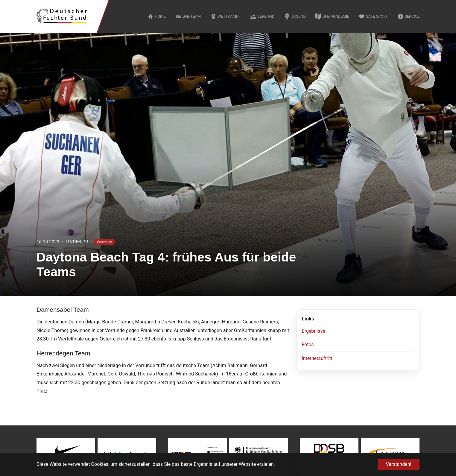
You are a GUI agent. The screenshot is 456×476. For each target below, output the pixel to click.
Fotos (308, 345)
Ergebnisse (313, 331)
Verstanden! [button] (398, 464)
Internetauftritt (317, 358)
